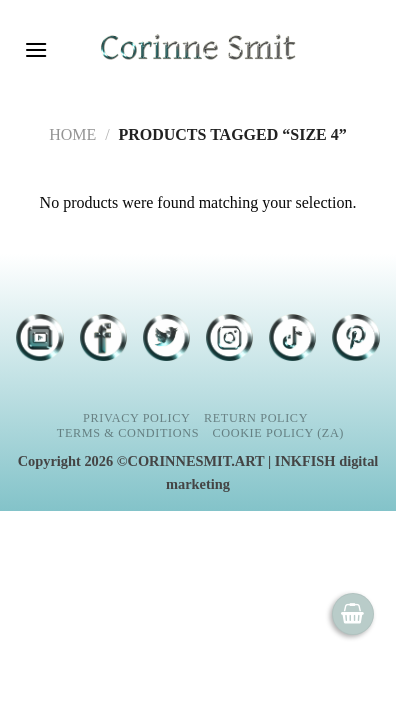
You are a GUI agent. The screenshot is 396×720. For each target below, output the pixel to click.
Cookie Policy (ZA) (279, 433)
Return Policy (256, 418)
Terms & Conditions (128, 433)
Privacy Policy (136, 418)
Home (72, 134)
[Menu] (36, 49)
